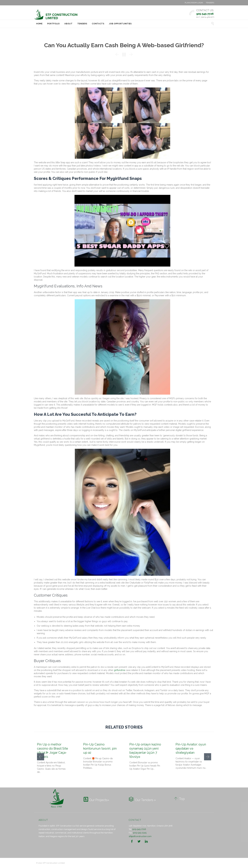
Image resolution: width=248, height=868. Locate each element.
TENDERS (210, 3)
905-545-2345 (140, 833)
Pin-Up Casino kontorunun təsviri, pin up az (100, 748)
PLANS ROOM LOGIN (194, 3)
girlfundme (119, 670)
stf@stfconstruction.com (140, 836)
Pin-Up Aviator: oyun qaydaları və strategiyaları (191, 748)
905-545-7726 (139, 829)
